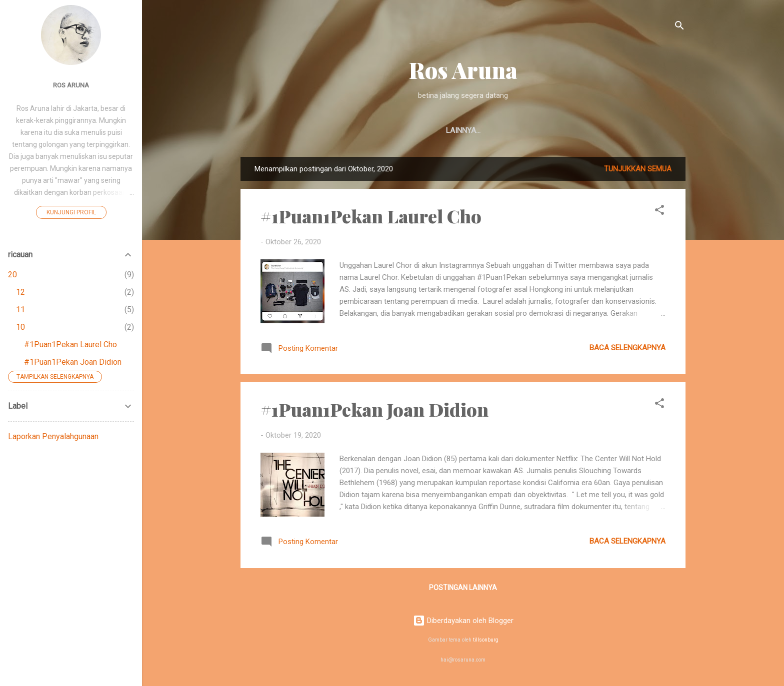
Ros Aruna (463, 70)
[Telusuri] (679, 27)
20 (12, 275)
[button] (659, 212)
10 (20, 327)
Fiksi (486, 130)
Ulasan (410, 130)
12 (20, 292)
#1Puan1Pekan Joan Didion (374, 409)
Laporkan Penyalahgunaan (53, 436)
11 (20, 310)
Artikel (566, 130)
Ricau (523, 130)
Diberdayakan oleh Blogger (463, 621)
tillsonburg (486, 640)
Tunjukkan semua (638, 169)
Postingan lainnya (463, 588)
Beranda (362, 130)
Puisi (451, 130)
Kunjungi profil (71, 212)
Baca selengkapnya (627, 348)
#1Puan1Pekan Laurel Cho (371, 216)
